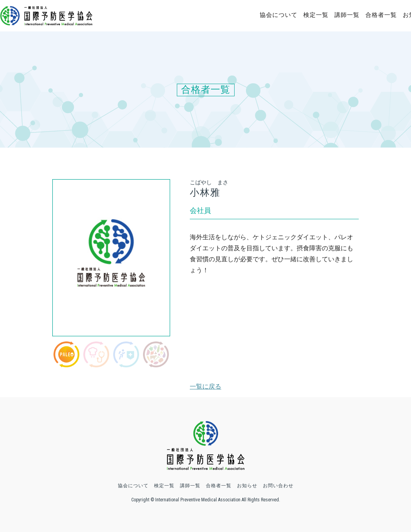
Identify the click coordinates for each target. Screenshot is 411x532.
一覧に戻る (205, 386)
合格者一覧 (381, 15)
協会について (279, 15)
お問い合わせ (278, 486)
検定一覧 (316, 15)
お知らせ (247, 486)
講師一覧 (347, 15)
